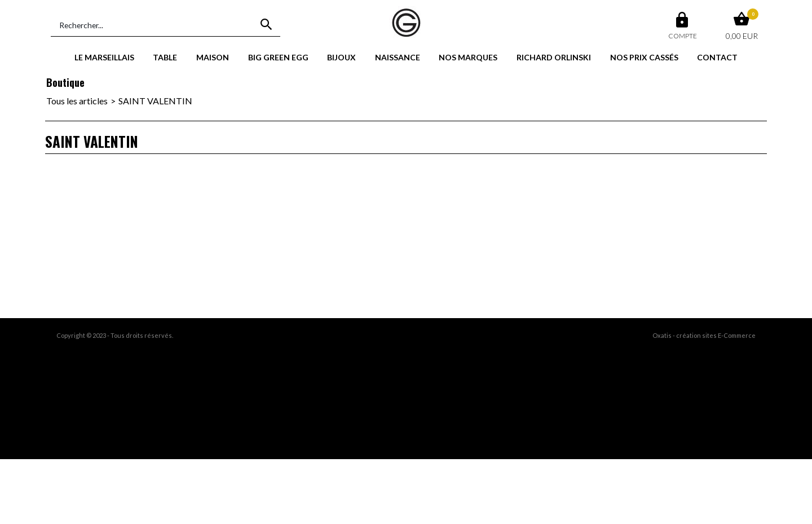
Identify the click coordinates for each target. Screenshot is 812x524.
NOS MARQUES (468, 57)
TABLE (165, 57)
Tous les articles (77, 101)
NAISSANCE (398, 57)
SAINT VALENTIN (155, 101)
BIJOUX (341, 57)
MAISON (213, 57)
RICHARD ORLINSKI (554, 57)
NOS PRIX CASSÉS (644, 57)
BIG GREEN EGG (278, 57)
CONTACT (717, 57)
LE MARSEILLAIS (104, 57)
